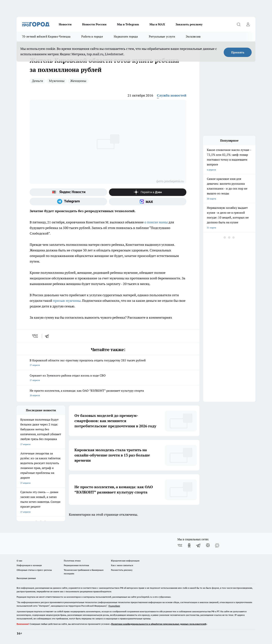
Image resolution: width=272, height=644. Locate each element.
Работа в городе (92, 37)
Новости (65, 24)
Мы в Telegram (128, 24)
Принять (238, 52)
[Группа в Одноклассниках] (189, 545)
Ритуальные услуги (162, 37)
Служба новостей (172, 95)
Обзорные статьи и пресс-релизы (34, 570)
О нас (19, 561)
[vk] (35, 336)
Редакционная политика (76, 565)
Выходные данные (26, 578)
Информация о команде (29, 565)
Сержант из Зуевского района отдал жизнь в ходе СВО (108, 378)
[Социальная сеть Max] (148, 202)
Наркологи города (126, 37)
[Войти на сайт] (248, 24)
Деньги (37, 81)
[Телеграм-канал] (68, 202)
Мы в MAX (157, 24)
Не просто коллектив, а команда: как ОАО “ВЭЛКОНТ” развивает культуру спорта (108, 393)
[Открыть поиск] (239, 24)
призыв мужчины (66, 301)
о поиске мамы (156, 222)
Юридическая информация (125, 561)
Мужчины (57, 81)
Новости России (94, 24)
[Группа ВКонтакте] (180, 545)
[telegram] (48, 336)
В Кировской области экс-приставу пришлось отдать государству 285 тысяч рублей (108, 363)
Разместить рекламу (122, 570)
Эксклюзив (193, 37)
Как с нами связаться (122, 565)
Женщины (78, 81)
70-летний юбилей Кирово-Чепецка (46, 37)
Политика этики (72, 561)
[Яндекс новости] (68, 192)
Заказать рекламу (189, 24)
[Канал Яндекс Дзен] (148, 192)
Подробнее (114, 606)
